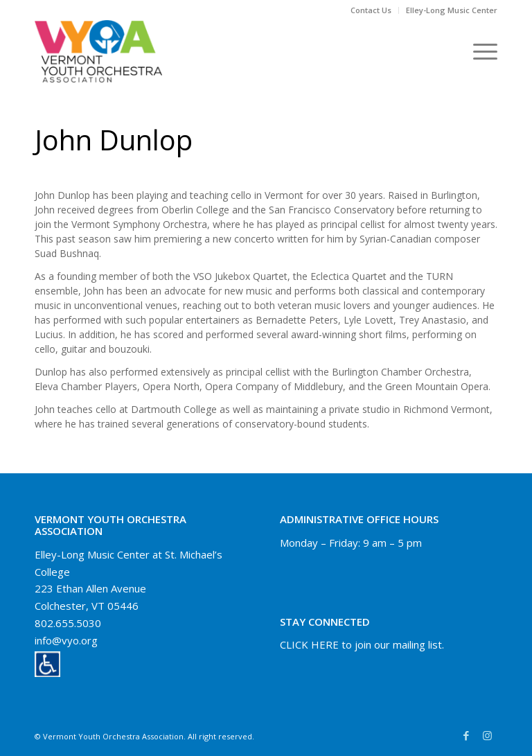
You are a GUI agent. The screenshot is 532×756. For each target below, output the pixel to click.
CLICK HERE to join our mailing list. (362, 644)
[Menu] (478, 51)
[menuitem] (371, 10)
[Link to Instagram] (487, 735)
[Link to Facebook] (466, 735)
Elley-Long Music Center (452, 10)
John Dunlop (114, 140)
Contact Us (371, 10)
